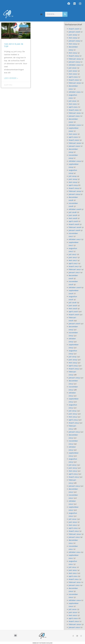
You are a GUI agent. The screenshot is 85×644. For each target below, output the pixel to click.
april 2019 (73, 185)
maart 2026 (74, 29)
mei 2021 (73, 104)
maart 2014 (74, 423)
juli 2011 (73, 567)
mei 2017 (73, 260)
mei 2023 (73, 53)
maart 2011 (74, 579)
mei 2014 (73, 417)
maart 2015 (74, 369)
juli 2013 (73, 465)
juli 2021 (73, 101)
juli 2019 (73, 176)
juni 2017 (73, 257)
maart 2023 (74, 56)
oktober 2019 (75, 161)
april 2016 (73, 312)
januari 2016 (74, 324)
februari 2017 (75, 269)
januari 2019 (74, 194)
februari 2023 (75, 59)
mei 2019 (73, 182)
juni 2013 (73, 468)
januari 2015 (74, 378)
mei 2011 (73, 573)
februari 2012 (75, 534)
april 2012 (73, 528)
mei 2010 (73, 615)
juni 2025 (73, 35)
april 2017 (73, 263)
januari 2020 (74, 146)
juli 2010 (73, 609)
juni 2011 (73, 570)
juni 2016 (73, 306)
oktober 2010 (75, 600)
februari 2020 (75, 143)
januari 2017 (74, 272)
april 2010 (73, 618)
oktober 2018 (75, 209)
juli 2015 (73, 357)
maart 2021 (74, 110)
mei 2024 (73, 44)
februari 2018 (75, 227)
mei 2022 (73, 74)
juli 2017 (73, 254)
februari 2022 (75, 83)
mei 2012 (73, 525)
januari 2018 (74, 230)
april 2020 (73, 137)
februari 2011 (75, 582)
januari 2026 (74, 32)
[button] (41, 14)
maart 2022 (74, 80)
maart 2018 (74, 224)
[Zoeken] (65, 14)
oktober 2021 (75, 92)
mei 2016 (73, 309)
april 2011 (73, 576)
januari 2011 (74, 585)
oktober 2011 (75, 552)
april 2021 (73, 107)
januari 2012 (74, 537)
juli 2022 (73, 68)
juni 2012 (73, 522)
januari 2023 (74, 62)
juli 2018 (73, 212)
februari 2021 (75, 113)
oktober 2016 (75, 288)
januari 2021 (74, 116)
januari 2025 (74, 41)
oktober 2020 (75, 125)
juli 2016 (73, 303)
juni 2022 (73, 71)
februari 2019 (75, 191)
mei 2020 (73, 134)
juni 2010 (73, 612)
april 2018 (73, 221)
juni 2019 (73, 179)
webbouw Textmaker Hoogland (42, 643)
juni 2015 (73, 360)
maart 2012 (74, 531)
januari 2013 (74, 486)
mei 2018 (73, 218)
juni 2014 (73, 414)
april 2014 (73, 420)
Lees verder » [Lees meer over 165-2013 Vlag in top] (11, 78)
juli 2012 (73, 519)
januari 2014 (74, 432)
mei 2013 (73, 471)
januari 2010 (74, 627)
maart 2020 (74, 140)
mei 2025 (73, 38)
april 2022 (73, 77)
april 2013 (73, 474)
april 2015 (73, 366)
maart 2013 (74, 477)
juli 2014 (73, 411)
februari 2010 (75, 624)
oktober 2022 (75, 65)
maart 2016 (74, 315)
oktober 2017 (75, 239)
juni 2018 (73, 215)
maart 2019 (74, 188)
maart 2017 (74, 266)
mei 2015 (73, 363)
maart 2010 (74, 621)
